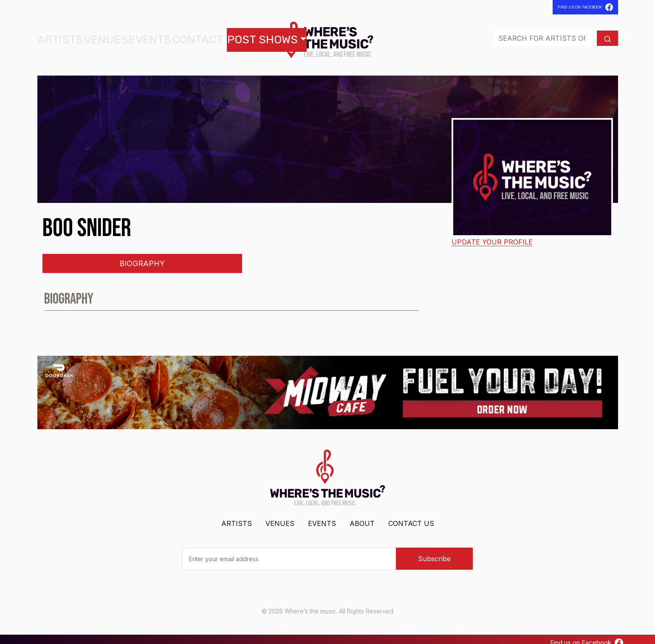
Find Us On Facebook (585, 7)
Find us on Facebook (587, 636)
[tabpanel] (328, 296)
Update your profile (492, 235)
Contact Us (411, 517)
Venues (88, 36)
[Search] (529, 35)
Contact (155, 36)
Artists (55, 36)
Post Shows (202, 36)
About (362, 517)
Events (120, 36)
